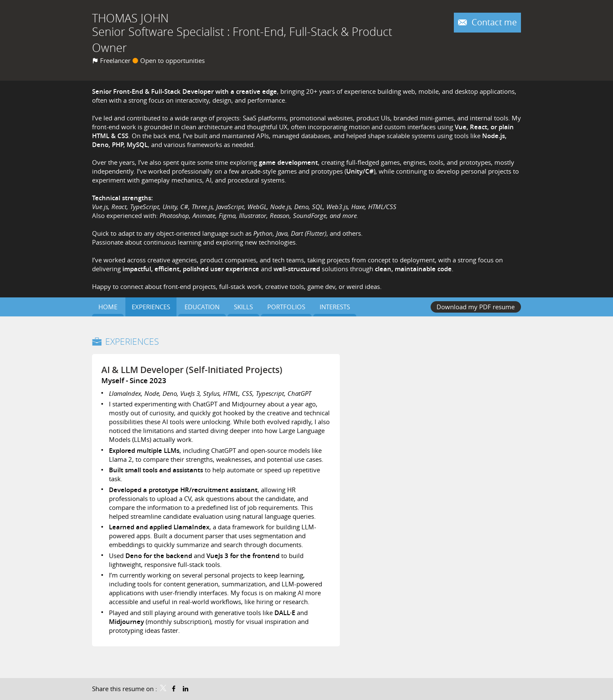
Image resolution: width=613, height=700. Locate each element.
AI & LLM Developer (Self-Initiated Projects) (192, 370)
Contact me (493, 22)
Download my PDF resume (476, 307)
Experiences (132, 341)
